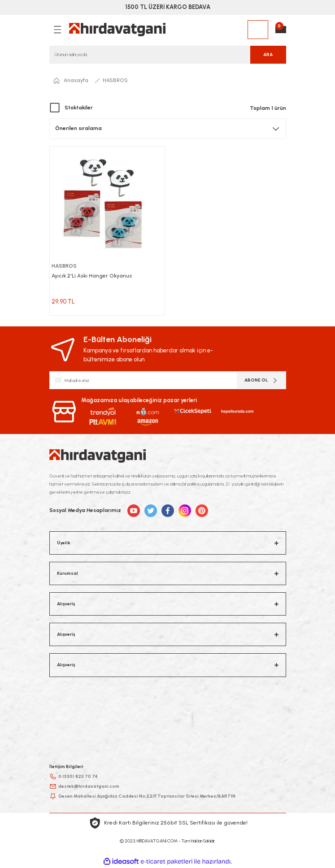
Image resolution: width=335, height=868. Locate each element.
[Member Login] (258, 30)
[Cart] (281, 30)
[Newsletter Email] (168, 380)
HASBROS (115, 80)
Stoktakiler (79, 108)
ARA (268, 54)
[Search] (168, 55)
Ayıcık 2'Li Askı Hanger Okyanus (92, 276)
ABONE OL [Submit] (261, 380)
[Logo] (117, 30)
